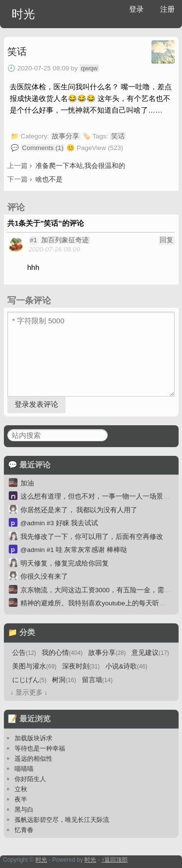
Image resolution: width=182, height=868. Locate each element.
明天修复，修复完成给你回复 (65, 563)
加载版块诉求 (33, 738)
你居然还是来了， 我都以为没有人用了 (79, 510)
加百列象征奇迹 (65, 240)
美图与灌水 (34, 666)
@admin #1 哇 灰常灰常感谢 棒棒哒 (74, 550)
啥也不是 (49, 179)
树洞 (64, 680)
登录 (136, 9)
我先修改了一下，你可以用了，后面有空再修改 (92, 537)
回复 (166, 240)
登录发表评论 (36, 404)
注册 (167, 9)
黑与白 (24, 810)
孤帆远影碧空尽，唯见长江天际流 (62, 820)
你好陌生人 (30, 779)
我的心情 (62, 653)
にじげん (29, 680)
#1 (33, 240)
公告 (24, 653)
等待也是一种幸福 (40, 748)
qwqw (90, 68)
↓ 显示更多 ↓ (29, 693)
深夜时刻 (81, 666)
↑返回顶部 (115, 860)
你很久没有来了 (44, 576)
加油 (27, 483)
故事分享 (66, 136)
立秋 (21, 789)
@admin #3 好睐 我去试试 (59, 523)
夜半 (21, 799)
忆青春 (24, 830)
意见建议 (150, 653)
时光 (23, 14)
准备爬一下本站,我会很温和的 (81, 166)
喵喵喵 (24, 769)
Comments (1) (43, 148)
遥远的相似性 (33, 759)
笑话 (17, 51)
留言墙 (97, 680)
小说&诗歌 (126, 666)
